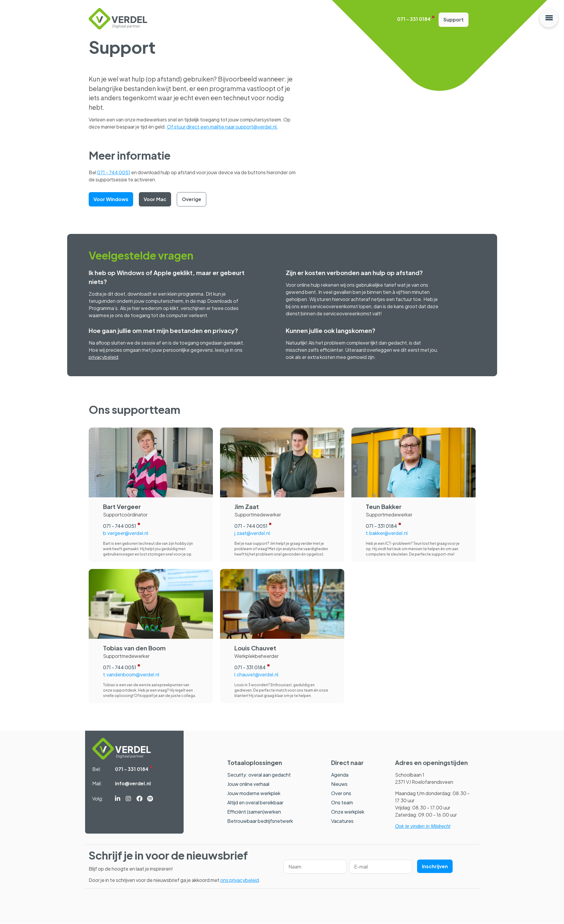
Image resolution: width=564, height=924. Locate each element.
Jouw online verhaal (248, 784)
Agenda (340, 775)
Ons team (342, 803)
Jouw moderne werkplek (254, 793)
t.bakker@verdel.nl (387, 533)
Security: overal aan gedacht (259, 775)
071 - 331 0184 (414, 20)
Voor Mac (155, 199)
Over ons (341, 793)
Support (454, 20)
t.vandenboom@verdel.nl (131, 675)
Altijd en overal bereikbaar (255, 803)
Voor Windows (111, 199)
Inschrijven (435, 867)
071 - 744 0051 (114, 173)
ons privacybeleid (240, 881)
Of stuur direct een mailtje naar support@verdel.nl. (222, 127)
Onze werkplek (348, 812)
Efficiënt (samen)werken (254, 812)
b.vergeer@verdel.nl (126, 533)
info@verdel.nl (133, 784)
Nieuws (339, 784)
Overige (192, 199)
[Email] (381, 867)
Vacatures (342, 821)
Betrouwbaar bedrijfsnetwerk (260, 821)
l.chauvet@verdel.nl (256, 675)
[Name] (315, 867)
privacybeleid (103, 358)
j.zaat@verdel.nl (252, 533)
